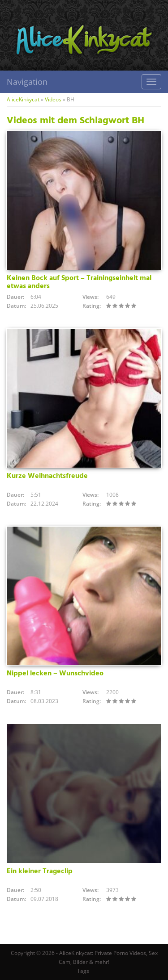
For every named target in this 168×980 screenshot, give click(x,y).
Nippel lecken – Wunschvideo (55, 674)
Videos (53, 99)
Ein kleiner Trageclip (40, 871)
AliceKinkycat (23, 99)
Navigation (27, 82)
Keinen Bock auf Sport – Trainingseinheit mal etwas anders (79, 282)
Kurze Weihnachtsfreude (47, 476)
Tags (83, 971)
